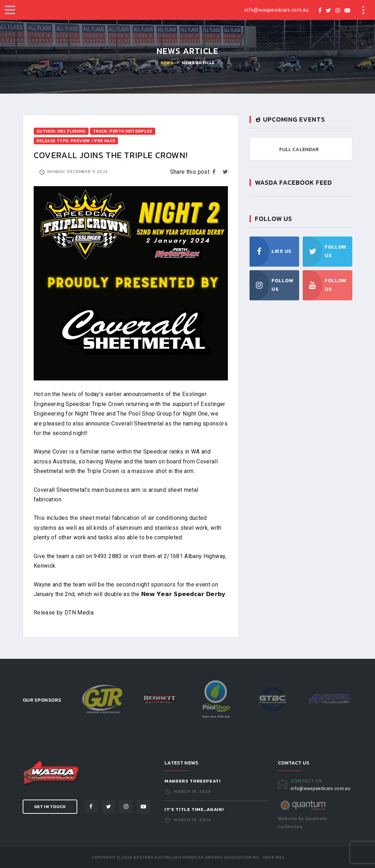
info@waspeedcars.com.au (277, 10)
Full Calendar (299, 149)
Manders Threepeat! (193, 781)
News (167, 63)
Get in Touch (50, 807)
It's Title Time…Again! (194, 809)
